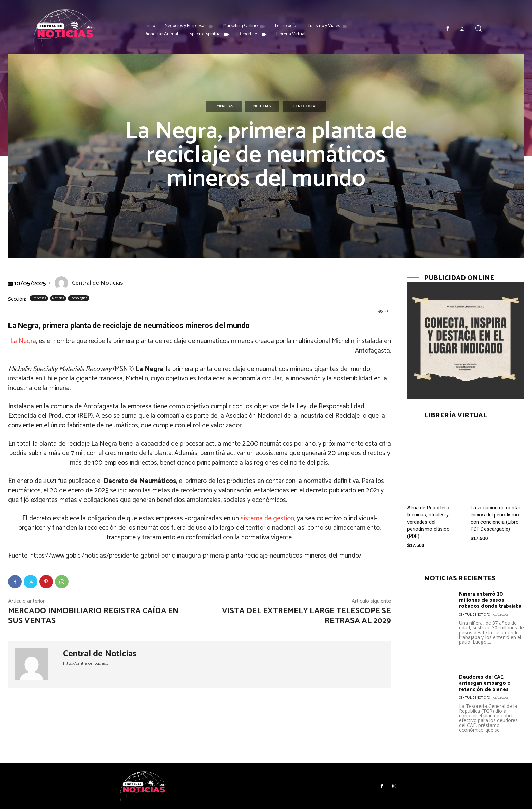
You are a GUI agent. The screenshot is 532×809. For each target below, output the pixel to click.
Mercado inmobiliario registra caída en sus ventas (93, 616)
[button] (479, 28)
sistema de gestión (267, 518)
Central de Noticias (98, 283)
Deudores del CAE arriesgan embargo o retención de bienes (488, 683)
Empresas (224, 106)
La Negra (23, 341)
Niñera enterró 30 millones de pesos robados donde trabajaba (484, 603)
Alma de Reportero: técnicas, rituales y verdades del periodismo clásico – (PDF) (431, 522)
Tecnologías (304, 106)
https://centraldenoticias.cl (86, 664)
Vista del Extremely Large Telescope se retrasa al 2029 (306, 616)
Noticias (262, 106)
